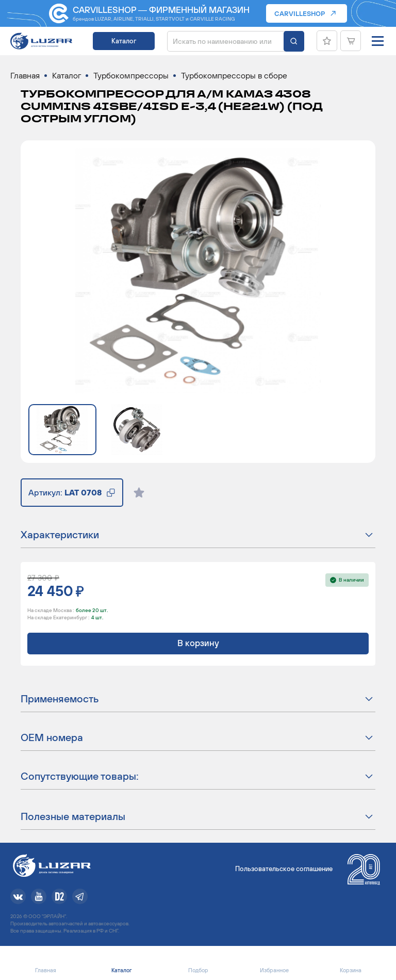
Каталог (124, 41)
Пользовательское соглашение (284, 869)
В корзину (198, 643)
